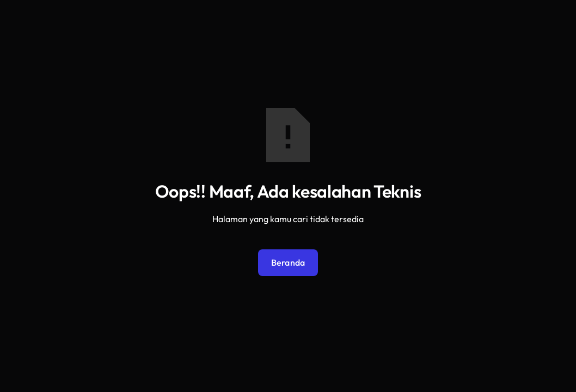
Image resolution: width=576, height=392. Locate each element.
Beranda (288, 262)
